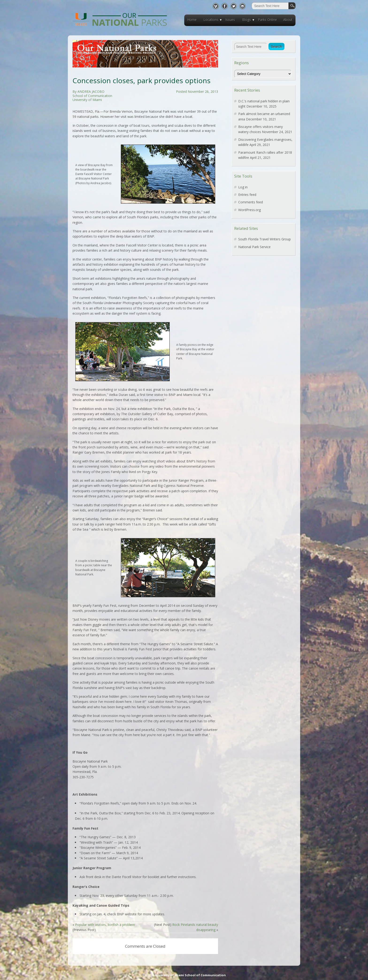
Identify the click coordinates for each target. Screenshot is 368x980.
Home (192, 20)
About (288, 20)
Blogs (247, 20)
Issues (230, 20)
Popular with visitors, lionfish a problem (105, 925)
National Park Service (254, 247)
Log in (243, 187)
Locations (211, 20)
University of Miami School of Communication (190, 975)
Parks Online (267, 20)
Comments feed (251, 202)
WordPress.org (249, 210)
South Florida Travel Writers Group (264, 239)
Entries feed (247, 195)
